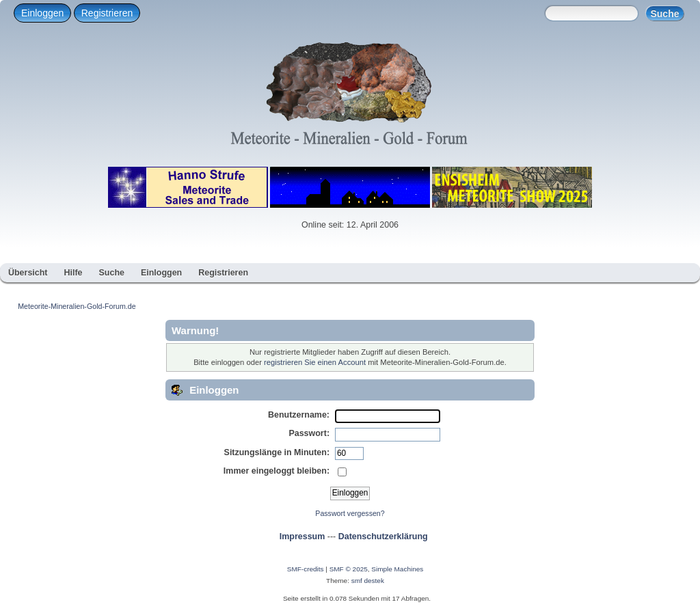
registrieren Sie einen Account (315, 362)
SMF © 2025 (349, 569)
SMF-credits (306, 569)
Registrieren (107, 13)
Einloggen (42, 13)
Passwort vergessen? (350, 513)
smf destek (368, 581)
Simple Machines (397, 569)
